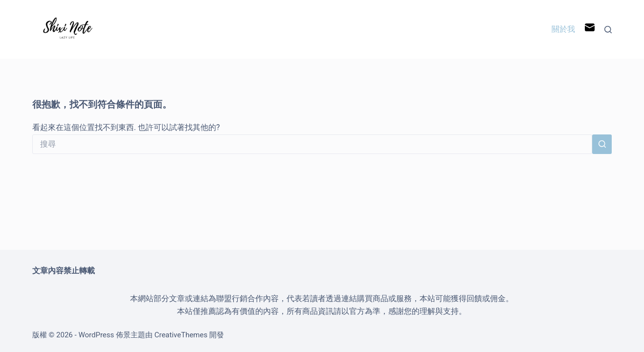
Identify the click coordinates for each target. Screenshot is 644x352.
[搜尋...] (312, 144)
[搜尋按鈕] (602, 144)
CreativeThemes (181, 335)
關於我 (563, 29)
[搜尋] (608, 30)
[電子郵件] (590, 30)
